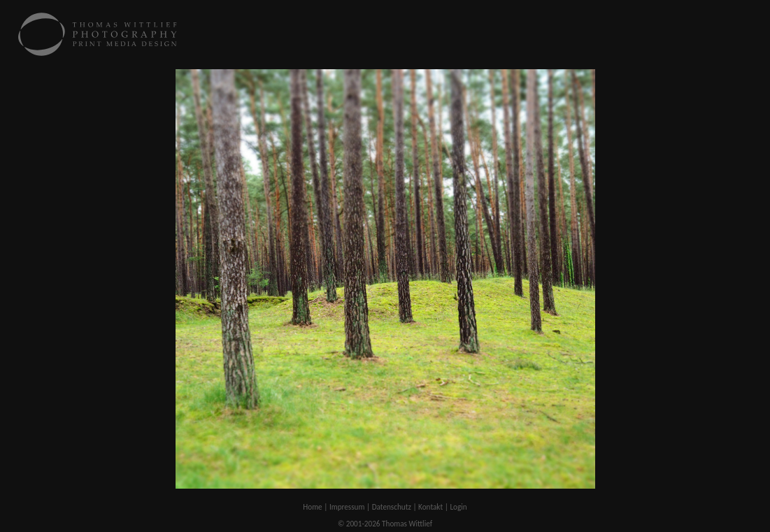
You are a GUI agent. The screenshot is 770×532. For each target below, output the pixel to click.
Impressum (347, 507)
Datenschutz (392, 507)
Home (312, 507)
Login (458, 507)
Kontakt (430, 507)
